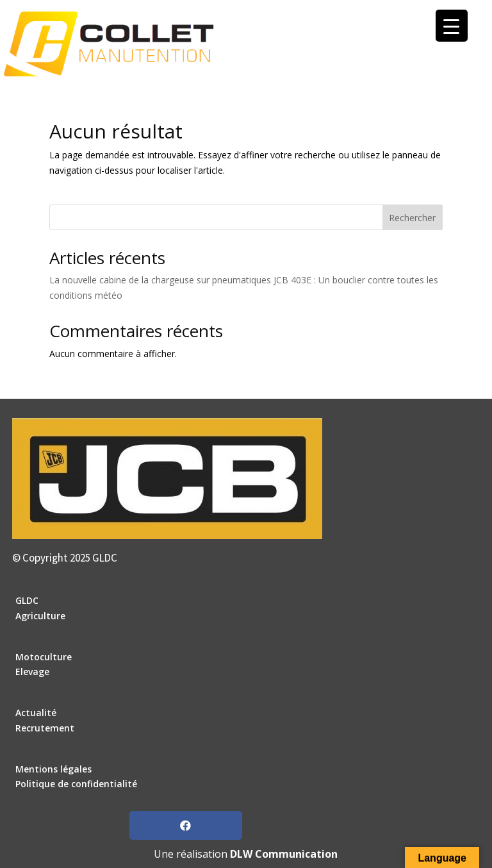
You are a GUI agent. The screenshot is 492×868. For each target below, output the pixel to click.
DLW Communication (284, 854)
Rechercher (412, 218)
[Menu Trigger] (452, 26)
